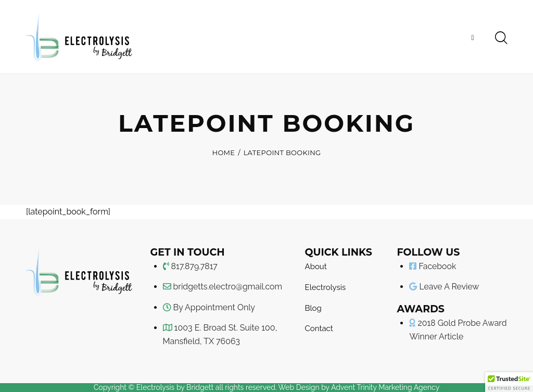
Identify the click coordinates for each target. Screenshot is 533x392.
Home (224, 153)
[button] (509, 382)
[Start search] (500, 37)
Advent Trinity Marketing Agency (385, 387)
